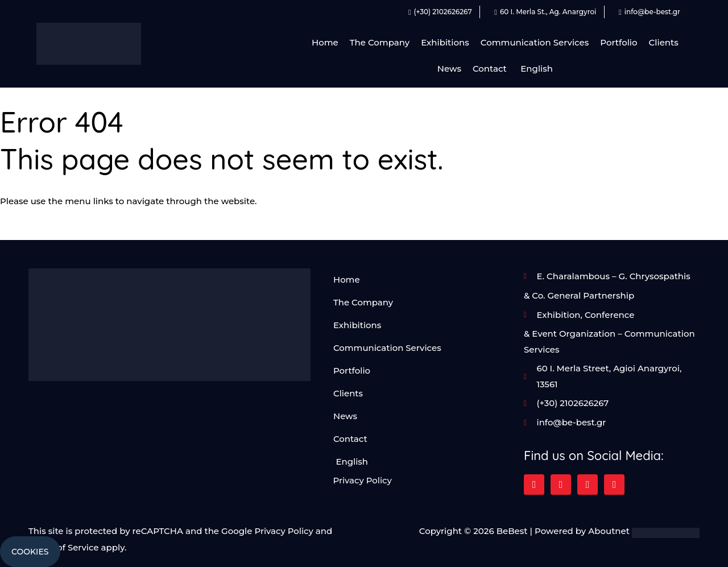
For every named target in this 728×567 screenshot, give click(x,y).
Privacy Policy (284, 531)
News (449, 69)
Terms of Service (64, 547)
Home (325, 42)
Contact (490, 69)
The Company (380, 42)
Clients (664, 42)
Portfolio (619, 42)
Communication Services (535, 42)
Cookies (30, 552)
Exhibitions (445, 42)
